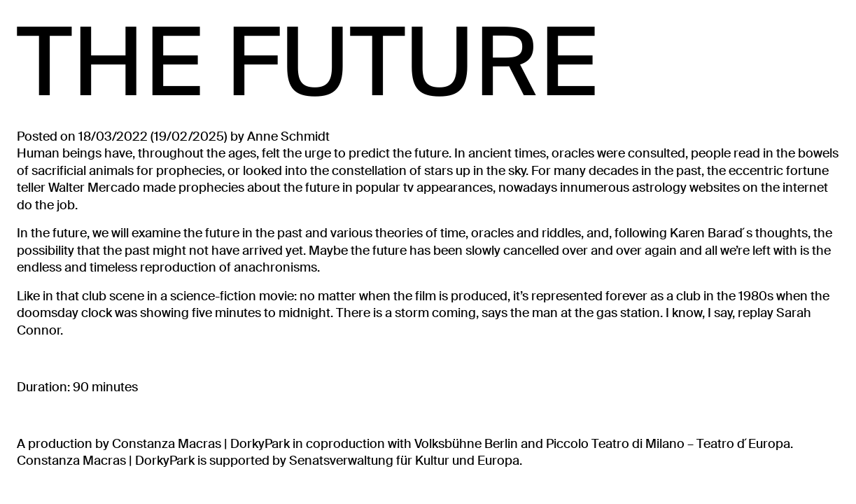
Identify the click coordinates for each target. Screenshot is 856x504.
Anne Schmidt (288, 136)
